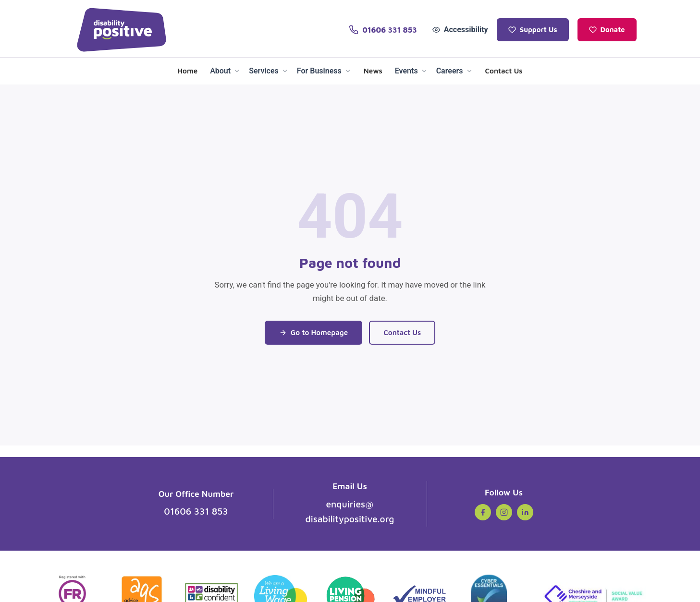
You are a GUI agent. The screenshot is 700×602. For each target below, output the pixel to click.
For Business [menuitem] (324, 71)
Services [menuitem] (269, 71)
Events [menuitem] (411, 71)
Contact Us (402, 332)
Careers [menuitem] (454, 71)
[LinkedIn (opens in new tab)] (525, 512)
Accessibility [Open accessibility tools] (460, 30)
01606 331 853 (196, 511)
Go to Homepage (314, 332)
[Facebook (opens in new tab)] (483, 512)
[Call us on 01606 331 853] (383, 30)
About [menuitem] (225, 71)
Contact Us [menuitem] (504, 71)
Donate (607, 30)
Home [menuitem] (187, 71)
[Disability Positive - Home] (122, 30)
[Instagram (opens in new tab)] (504, 512)
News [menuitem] (373, 71)
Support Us (533, 30)
